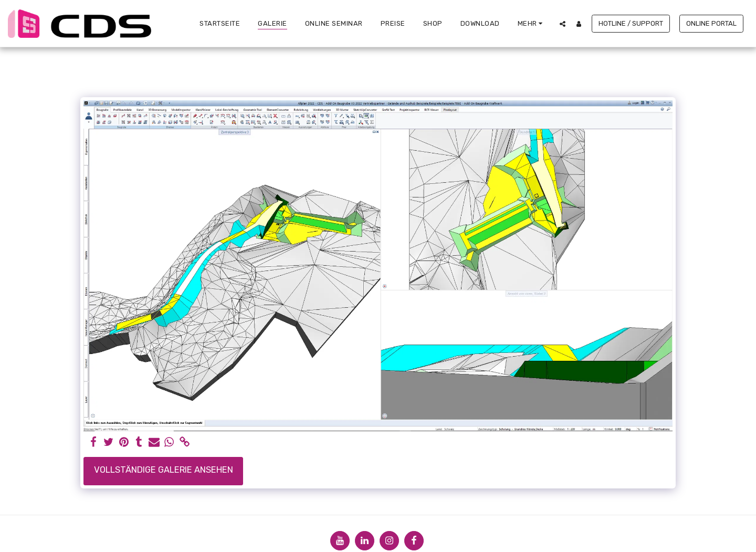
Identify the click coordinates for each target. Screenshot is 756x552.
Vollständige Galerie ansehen (164, 470)
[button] (563, 24)
